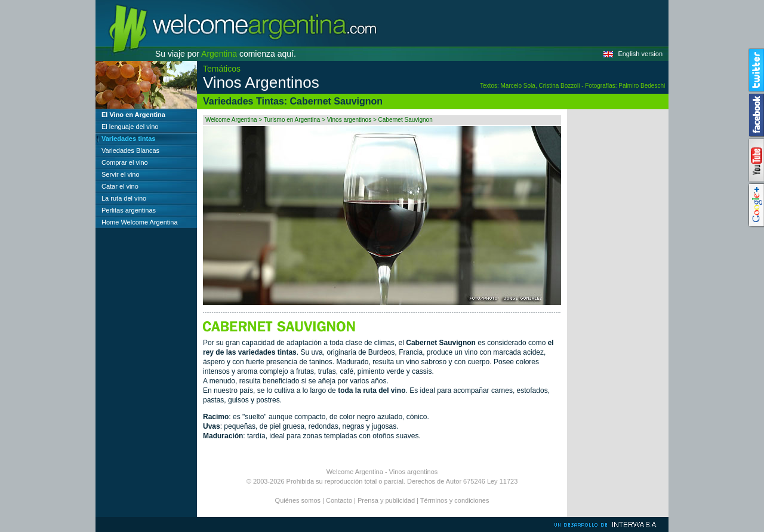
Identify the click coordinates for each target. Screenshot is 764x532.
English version (640, 54)
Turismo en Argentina (292, 120)
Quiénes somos (298, 500)
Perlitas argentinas (129, 210)
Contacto (339, 500)
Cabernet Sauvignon (406, 120)
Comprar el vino (125, 162)
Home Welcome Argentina (140, 222)
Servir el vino (121, 174)
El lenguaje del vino (130, 127)
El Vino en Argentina (133, 115)
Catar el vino (120, 186)
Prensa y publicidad (386, 500)
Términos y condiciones (455, 500)
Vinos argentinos (349, 120)
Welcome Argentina (231, 120)
